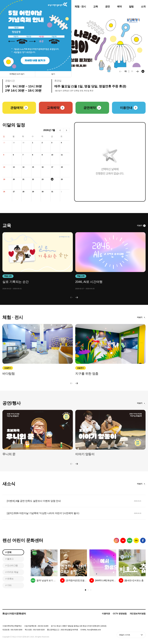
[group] (44, 566)
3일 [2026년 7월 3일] (52, 143)
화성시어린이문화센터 (14, 614)
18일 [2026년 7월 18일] (62, 167)
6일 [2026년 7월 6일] (14, 155)
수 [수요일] (33, 136)
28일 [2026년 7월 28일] (23, 192)
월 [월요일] (13, 136)
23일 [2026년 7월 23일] (43, 179)
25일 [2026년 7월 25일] (62, 179)
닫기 (53, 74)
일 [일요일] (4, 136)
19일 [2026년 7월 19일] (4, 179)
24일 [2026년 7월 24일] (52, 179)
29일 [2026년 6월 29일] (14, 143)
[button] (137, 71)
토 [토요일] (61, 136)
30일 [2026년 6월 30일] (23, 143)
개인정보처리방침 (138, 614)
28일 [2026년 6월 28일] (4, 143)
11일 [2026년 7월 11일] (62, 155)
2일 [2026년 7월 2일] (43, 143)
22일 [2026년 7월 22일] (33, 179)
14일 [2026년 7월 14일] (23, 167)
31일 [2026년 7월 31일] (52, 192)
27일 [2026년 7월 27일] (14, 192)
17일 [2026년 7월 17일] (52, 167)
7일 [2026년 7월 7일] (23, 155)
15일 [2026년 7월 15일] (33, 167)
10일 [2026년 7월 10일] (52, 155)
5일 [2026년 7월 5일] (4, 155)
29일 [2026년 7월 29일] (33, 192)
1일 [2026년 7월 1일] (33, 143)
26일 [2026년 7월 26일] (4, 192)
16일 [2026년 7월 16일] (43, 167)
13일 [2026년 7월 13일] (14, 167)
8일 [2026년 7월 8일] (33, 155)
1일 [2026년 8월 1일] (62, 192)
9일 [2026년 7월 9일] (43, 155)
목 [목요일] (42, 136)
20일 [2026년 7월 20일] (14, 179)
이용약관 (106, 614)
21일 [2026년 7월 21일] (23, 179)
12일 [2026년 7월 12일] (4, 167)
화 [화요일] (23, 136)
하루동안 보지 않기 (17, 74)
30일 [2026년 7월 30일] (43, 192)
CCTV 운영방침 (120, 614)
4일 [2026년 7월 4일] (62, 143)
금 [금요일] (52, 136)
